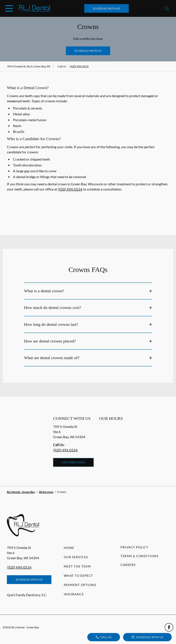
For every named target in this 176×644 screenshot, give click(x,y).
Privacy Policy (134, 547)
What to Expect (78, 576)
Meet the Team (77, 566)
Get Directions (73, 462)
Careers (128, 565)
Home (69, 548)
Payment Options (80, 585)
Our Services (76, 557)
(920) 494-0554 (79, 66)
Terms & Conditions (139, 556)
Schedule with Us (106, 8)
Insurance (74, 594)
